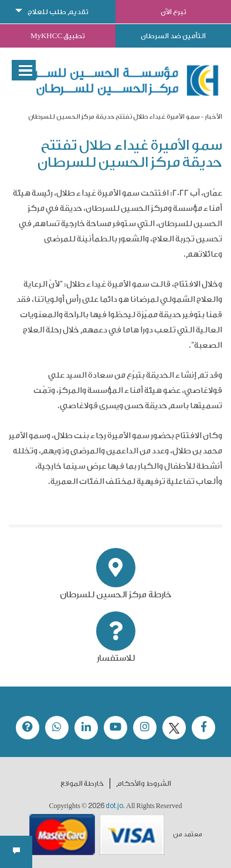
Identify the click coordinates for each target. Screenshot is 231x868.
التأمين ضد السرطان (173, 36)
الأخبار (213, 117)
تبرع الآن (174, 12)
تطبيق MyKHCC (58, 36)
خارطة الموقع (82, 783)
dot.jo (114, 806)
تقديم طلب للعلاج (58, 12)
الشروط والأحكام (144, 783)
